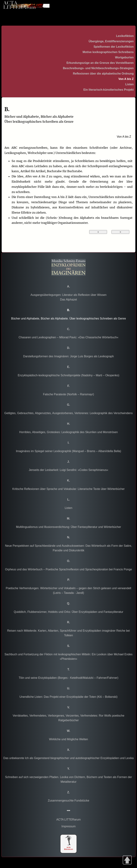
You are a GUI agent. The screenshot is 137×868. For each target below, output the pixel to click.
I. (69, 443)
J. (68, 462)
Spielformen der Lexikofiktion (114, 47)
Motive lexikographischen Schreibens (108, 52)
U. (68, 688)
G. (69, 405)
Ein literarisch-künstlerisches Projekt (108, 90)
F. (68, 386)
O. (69, 561)
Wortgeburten (124, 57)
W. (69, 731)
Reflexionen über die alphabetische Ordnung (103, 74)
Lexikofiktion (125, 36)
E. (68, 367)
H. (68, 424)
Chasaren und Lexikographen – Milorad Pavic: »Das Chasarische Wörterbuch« (68, 337)
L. (68, 499)
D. (68, 348)
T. (68, 669)
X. (68, 750)
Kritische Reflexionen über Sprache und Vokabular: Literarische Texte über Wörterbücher (68, 489)
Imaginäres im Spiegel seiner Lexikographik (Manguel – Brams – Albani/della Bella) (68, 451)
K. (68, 480)
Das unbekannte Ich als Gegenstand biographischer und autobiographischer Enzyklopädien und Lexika (68, 758)
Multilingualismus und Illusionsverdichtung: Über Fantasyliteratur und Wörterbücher (69, 527)
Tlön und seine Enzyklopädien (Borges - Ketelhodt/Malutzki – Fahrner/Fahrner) (69, 678)
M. (68, 518)
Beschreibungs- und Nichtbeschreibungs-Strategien (98, 68)
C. (68, 329)
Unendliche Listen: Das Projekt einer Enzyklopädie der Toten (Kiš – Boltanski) (68, 697)
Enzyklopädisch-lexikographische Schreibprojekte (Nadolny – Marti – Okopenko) (68, 375)
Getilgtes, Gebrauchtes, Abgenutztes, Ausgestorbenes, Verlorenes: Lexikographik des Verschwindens (68, 413)
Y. (68, 769)
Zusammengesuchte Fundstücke (68, 801)
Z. (68, 792)
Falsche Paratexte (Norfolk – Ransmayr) (68, 394)
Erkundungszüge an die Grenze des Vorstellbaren (100, 63)
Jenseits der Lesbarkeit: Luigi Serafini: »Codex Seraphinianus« (68, 470)
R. (68, 622)
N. (68, 537)
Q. (69, 603)
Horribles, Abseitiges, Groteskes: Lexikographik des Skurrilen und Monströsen (68, 432)
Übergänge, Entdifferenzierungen (111, 41)
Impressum (68, 826)
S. (68, 646)
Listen (129, 84)
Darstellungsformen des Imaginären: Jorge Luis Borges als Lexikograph (68, 356)
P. (68, 580)
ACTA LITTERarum (69, 820)
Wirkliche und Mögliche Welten (68, 739)
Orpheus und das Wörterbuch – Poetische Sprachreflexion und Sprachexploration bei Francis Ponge (68, 569)
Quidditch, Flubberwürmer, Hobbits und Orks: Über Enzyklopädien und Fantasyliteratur (68, 612)
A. (68, 286)
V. (68, 707)
